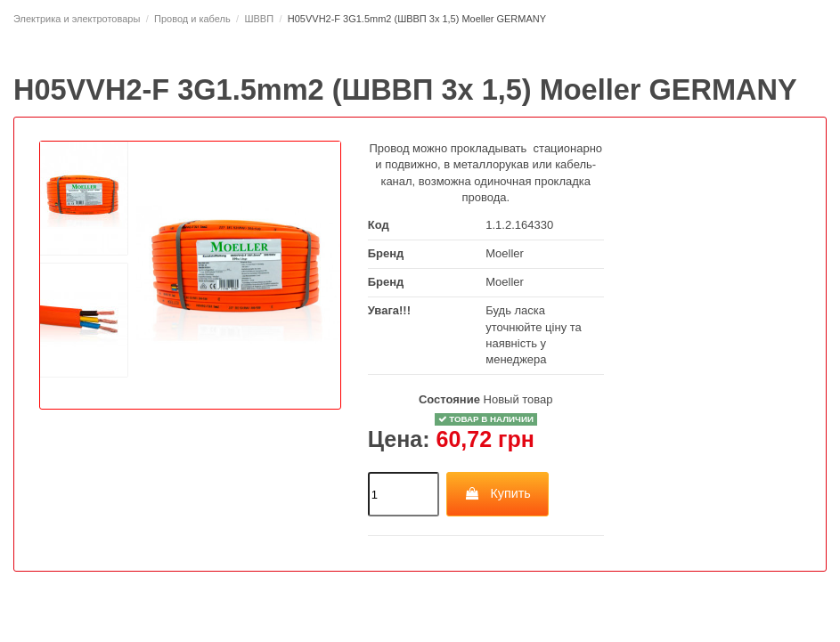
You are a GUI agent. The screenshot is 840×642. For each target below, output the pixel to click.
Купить (497, 493)
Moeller (505, 253)
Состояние (449, 399)
